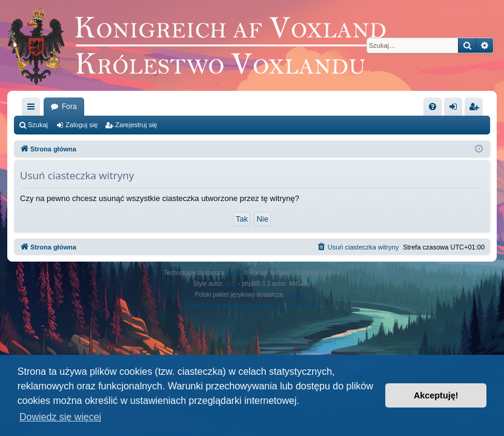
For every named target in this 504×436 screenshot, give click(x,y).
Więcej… (33, 109)
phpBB (235, 273)
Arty (231, 284)
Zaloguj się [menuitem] (456, 109)
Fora (69, 107)
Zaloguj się (81, 125)
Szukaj (38, 125)
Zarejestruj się (136, 125)
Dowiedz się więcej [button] (60, 417)
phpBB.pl (297, 295)
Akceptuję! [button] (436, 395)
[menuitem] (433, 107)
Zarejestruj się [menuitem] (476, 109)
